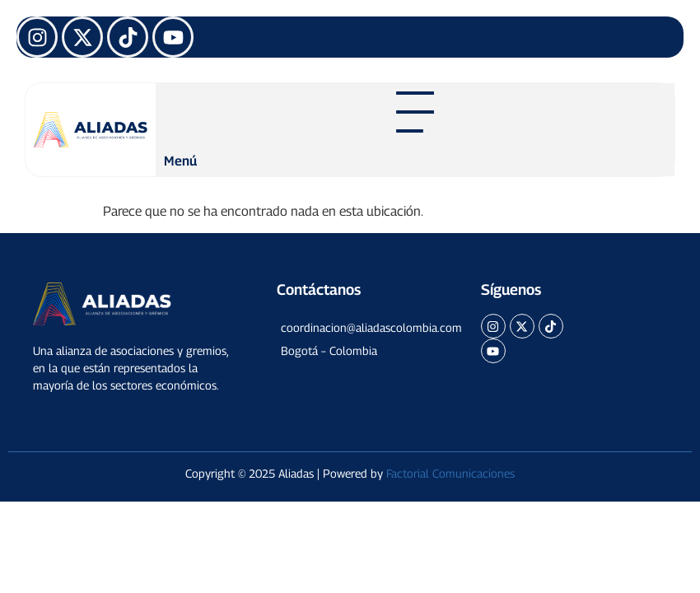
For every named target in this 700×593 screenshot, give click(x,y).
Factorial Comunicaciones (450, 473)
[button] (356, 328)
